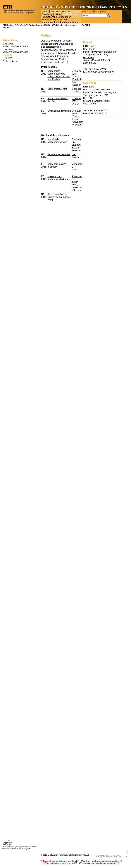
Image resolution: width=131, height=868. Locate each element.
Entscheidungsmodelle (59, 111)
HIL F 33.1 (89, 57)
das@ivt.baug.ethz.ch (102, 72)
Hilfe (104, 12)
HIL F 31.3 (89, 98)
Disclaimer (76, 855)
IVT (26, 25)
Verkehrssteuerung (57, 89)
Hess (75, 119)
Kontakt (86, 12)
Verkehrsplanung (70, 22)
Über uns (55, 12)
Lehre (58, 14)
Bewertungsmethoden (59, 154)
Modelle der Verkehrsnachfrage (57, 141)
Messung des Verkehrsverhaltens (58, 178)
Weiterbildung (70, 14)
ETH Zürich (8, 25)
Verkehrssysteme (50, 22)
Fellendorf (78, 89)
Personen (67, 12)
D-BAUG (19, 25)
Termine (9, 58)
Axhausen (78, 71)
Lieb (74, 154)
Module (6, 27)
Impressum (65, 855)
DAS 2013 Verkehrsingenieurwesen (60, 25)
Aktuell (45, 12)
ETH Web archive (82, 863)
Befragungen (64, 17)
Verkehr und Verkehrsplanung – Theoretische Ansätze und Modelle (59, 75)
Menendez (77, 164)
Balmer (75, 148)
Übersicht (95, 12)
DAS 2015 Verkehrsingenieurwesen (15, 45)
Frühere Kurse (10, 61)
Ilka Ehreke (89, 49)
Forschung (47, 14)
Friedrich (77, 79)
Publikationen (49, 17)
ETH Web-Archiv (84, 861)
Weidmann (78, 98)
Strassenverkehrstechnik (54, 20)
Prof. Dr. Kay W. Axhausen (97, 90)
